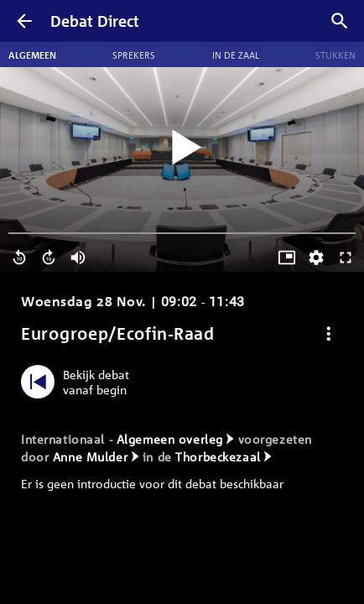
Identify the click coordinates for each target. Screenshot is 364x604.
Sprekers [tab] (134, 55)
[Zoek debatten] (340, 21)
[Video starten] (182, 148)
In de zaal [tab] (236, 55)
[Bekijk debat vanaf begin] (79, 382)
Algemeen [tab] (32, 55)
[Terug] (24, 21)
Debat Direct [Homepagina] (95, 21)
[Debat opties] (329, 333)
